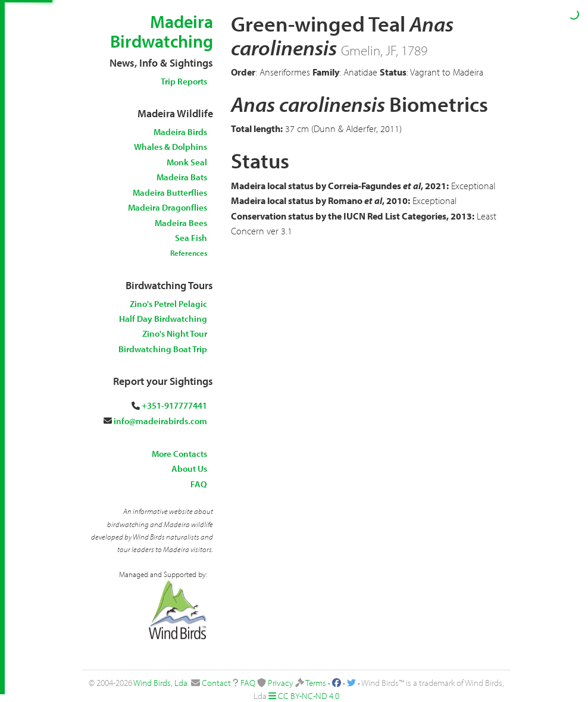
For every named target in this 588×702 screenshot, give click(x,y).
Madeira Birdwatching (162, 31)
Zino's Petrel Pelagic (168, 304)
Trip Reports (184, 81)
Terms (316, 683)
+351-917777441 (174, 405)
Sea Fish (191, 238)
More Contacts (179, 454)
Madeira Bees (181, 223)
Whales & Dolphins (171, 147)
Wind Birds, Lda (160, 683)
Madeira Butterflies (170, 192)
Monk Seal (187, 162)
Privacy (281, 683)
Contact (216, 683)
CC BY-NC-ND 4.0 (309, 696)
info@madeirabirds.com (160, 421)
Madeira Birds (180, 132)
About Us (189, 468)
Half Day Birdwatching (163, 319)
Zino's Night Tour (175, 333)
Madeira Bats (182, 177)
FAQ (199, 484)
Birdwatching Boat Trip (163, 349)
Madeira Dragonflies (168, 207)
